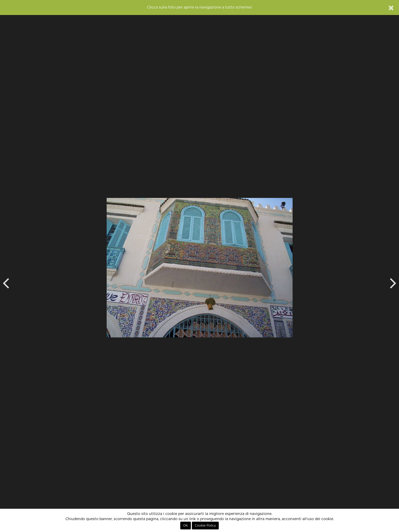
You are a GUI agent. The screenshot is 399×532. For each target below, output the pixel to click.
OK (186, 526)
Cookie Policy (205, 526)
